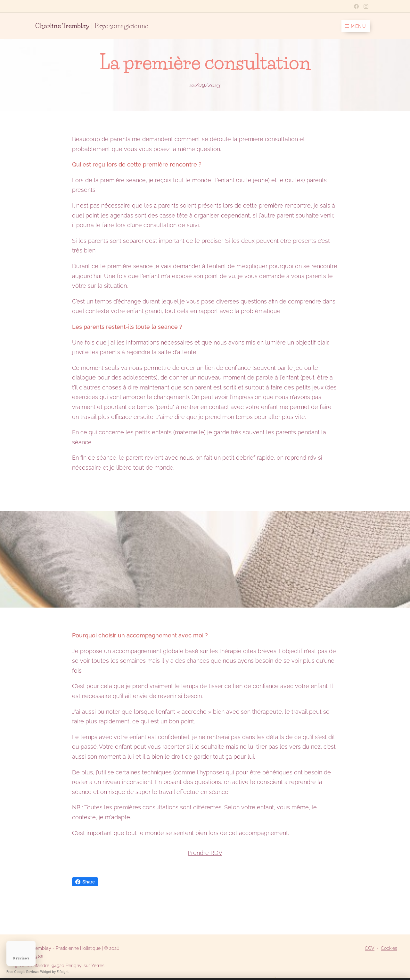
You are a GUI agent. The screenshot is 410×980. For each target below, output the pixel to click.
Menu (356, 26)
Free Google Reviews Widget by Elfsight (37, 972)
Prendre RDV (205, 853)
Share (85, 882)
